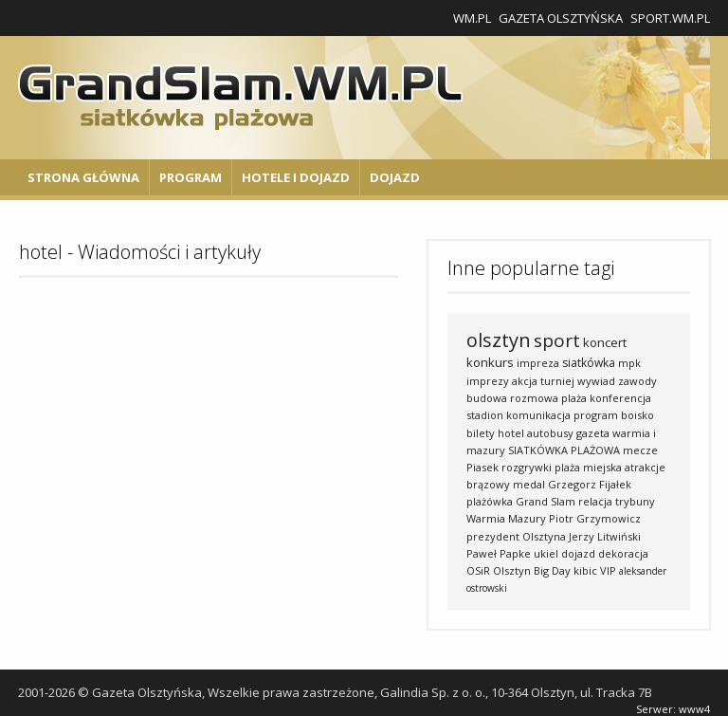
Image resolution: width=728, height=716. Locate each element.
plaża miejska (588, 467)
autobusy (550, 433)
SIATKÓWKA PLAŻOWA (564, 450)
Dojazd (395, 177)
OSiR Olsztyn (499, 570)
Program (191, 177)
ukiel (546, 553)
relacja (595, 501)
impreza (538, 363)
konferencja (620, 398)
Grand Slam (546, 501)
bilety (481, 433)
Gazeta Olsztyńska (561, 18)
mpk (629, 363)
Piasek (482, 467)
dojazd (578, 553)
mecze (640, 450)
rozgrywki (527, 467)
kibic (585, 570)
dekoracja (623, 553)
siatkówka (589, 363)
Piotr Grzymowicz (595, 518)
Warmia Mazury (506, 518)
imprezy (488, 381)
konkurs (490, 362)
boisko (637, 415)
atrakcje (645, 467)
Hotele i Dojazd (296, 177)
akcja (525, 381)
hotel (511, 433)
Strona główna (83, 177)
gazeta (593, 433)
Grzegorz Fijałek (590, 484)
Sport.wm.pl (670, 18)
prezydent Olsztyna (516, 536)
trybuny (635, 501)
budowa (487, 398)
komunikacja (538, 415)
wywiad (596, 381)
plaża (574, 398)
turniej (557, 381)
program (596, 415)
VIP (608, 570)
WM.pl (472, 18)
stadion (485, 415)
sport (557, 340)
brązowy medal (506, 484)
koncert (605, 342)
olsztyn (499, 340)
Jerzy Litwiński (605, 536)
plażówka (490, 501)
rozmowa (534, 398)
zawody (637, 381)
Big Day (552, 570)
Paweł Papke (499, 553)
